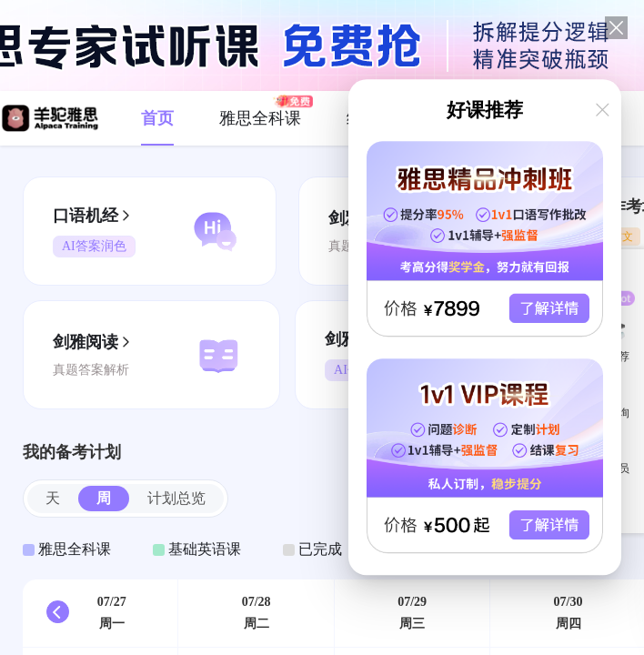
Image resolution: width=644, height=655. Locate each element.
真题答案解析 (91, 370)
